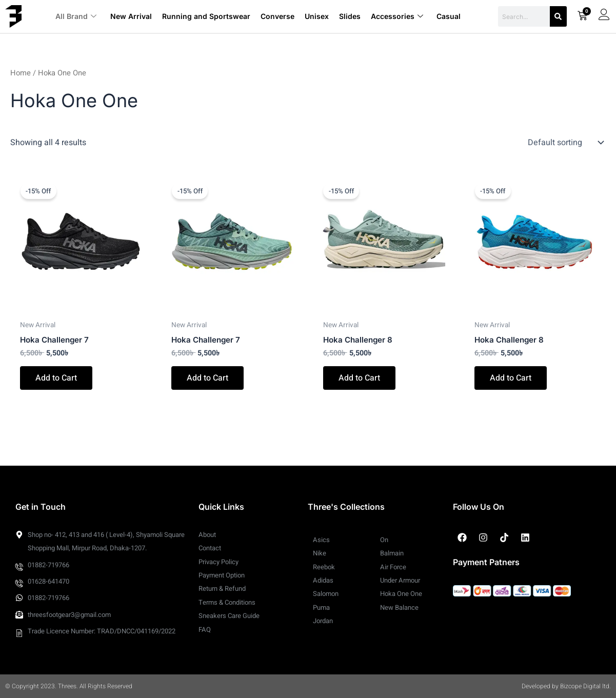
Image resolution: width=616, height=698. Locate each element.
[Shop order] (565, 143)
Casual (448, 16)
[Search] (558, 16)
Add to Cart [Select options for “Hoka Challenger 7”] (56, 378)
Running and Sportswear (206, 16)
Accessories (396, 16)
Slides (349, 16)
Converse (277, 16)
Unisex (316, 16)
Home (21, 73)
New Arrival (131, 16)
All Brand (76, 16)
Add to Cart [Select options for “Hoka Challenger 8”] (359, 378)
